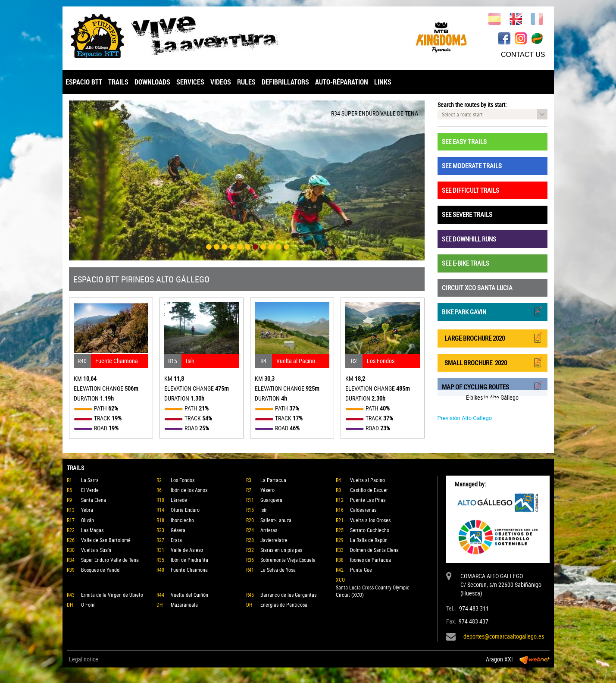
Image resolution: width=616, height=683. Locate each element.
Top (4, 672)
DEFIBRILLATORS (285, 82)
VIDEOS (221, 82)
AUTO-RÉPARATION (342, 82)
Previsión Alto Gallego (465, 418)
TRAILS (118, 82)
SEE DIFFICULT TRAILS (471, 190)
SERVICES (190, 82)
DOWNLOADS (152, 82)
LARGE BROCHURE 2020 (492, 337)
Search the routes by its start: (472, 105)
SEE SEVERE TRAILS (467, 214)
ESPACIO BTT (84, 82)
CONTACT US (523, 55)
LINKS (383, 82)
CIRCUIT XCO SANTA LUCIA (477, 288)
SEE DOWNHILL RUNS (469, 239)
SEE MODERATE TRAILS (472, 166)
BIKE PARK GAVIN (492, 311)
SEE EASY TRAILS (464, 141)
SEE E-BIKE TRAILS (466, 263)
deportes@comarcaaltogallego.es (504, 636)
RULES (246, 82)
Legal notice (84, 659)
